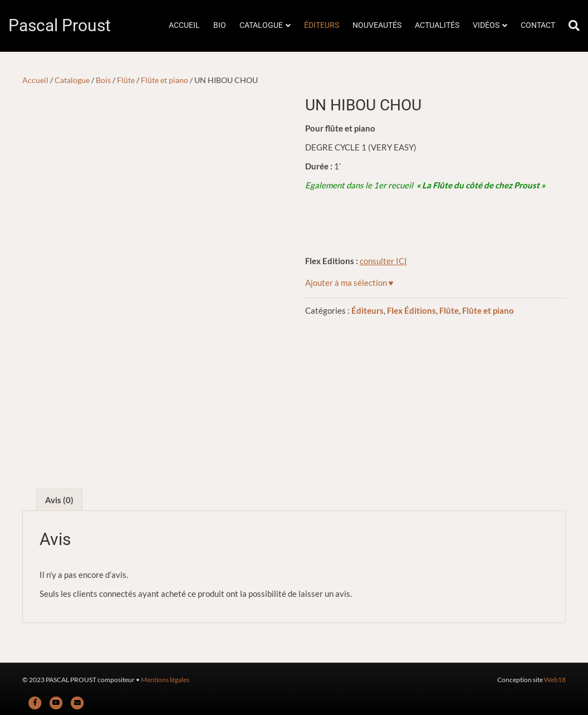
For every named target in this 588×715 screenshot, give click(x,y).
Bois (103, 80)
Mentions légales (165, 680)
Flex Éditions (411, 310)
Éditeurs (367, 310)
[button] (349, 283)
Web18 (555, 680)
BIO (220, 25)
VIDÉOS (486, 25)
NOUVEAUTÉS (377, 25)
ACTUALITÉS (437, 25)
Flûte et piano (165, 80)
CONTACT (538, 25)
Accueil (35, 80)
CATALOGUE (261, 25)
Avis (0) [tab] (59, 500)
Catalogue (72, 80)
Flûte (126, 80)
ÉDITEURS (322, 25)
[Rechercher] (571, 26)
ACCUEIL (184, 25)
